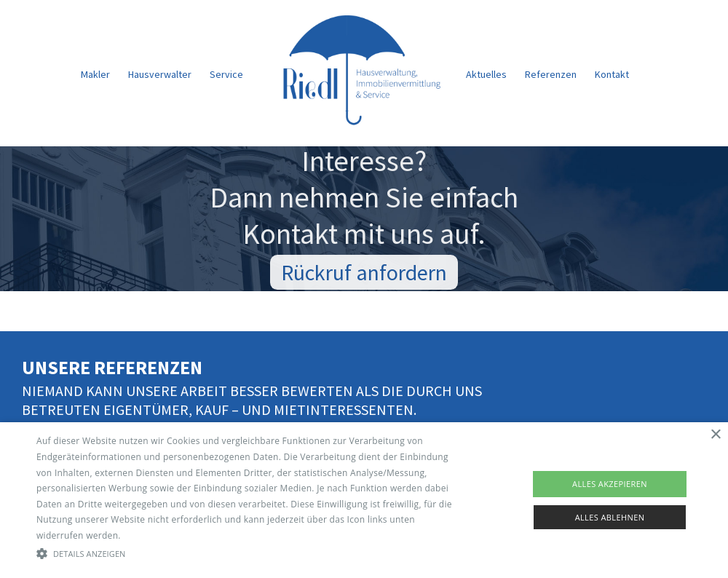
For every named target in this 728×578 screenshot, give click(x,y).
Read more (146, 535)
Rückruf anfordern (364, 274)
